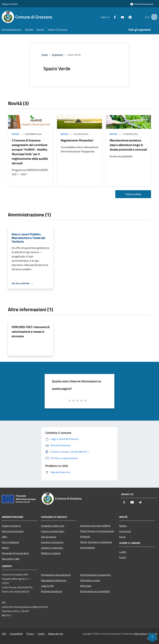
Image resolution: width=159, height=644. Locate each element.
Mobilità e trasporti (51, 553)
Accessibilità (16, 634)
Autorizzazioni (88, 548)
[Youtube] (119, 17)
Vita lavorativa (49, 537)
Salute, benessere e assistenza (96, 542)
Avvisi (122, 537)
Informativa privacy (90, 580)
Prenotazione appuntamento (56, 575)
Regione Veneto (10, 4)
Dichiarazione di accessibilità (95, 591)
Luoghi (123, 552)
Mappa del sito (56, 634)
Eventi (123, 557)
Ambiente (85, 537)
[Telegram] (126, 17)
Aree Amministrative (13, 531)
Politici (5, 548)
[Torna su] (152, 637)
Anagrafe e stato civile (53, 526)
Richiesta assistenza (52, 591)
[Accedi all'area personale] (142, 4)
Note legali (86, 586)
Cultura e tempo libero (53, 531)
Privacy (30, 634)
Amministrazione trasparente (95, 575)
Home (45, 55)
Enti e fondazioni (11, 542)
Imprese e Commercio (52, 542)
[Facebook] (111, 17)
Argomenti (58, 55)
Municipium (141, 634)
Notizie (16, 134)
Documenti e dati (11, 559)
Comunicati (125, 531)
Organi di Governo (11, 526)
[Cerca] (153, 17)
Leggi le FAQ (47, 586)
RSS (4, 634)
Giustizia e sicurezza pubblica (95, 526)
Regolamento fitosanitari (77, 140)
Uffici (5, 537)
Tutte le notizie (133, 194)
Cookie (41, 634)
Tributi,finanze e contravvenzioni (97, 531)
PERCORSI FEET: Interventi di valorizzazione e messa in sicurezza (31, 332)
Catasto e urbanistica (52, 548)
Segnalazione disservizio (54, 580)
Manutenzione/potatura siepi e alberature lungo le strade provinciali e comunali (128, 145)
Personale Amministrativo (15, 553)
